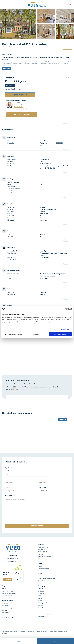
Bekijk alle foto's (9, 35)
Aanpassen (37, 334)
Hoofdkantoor (42, 616)
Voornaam (8, 479)
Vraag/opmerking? (10, 495)
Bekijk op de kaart (67, 49)
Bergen (40, 595)
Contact (41, 554)
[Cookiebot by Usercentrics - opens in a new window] (65, 309)
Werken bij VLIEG (43, 551)
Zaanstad (41, 609)
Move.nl (4, 588)
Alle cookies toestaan (60, 334)
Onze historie (42, 549)
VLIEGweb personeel (7, 595)
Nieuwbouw (41, 571)
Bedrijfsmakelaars (43, 619)
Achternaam (41, 479)
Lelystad (41, 605)
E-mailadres (8, 487)
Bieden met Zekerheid (8, 617)
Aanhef (7, 471)
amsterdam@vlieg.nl (20, 109)
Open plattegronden (20, 95)
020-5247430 (18, 107)
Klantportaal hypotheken (8, 591)
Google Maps (62, 419)
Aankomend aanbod (44, 568)
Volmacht (5, 610)
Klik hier (15, 389)
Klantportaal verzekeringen (9, 593)
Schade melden (6, 612)
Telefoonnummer (43, 487)
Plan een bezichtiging (22, 115)
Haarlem (41, 598)
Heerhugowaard (43, 602)
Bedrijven (41, 573)
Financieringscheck (7, 615)
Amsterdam (41, 591)
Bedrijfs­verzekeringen (8, 607)
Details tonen (65, 329)
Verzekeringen (6, 605)
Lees (7, 69)
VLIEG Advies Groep (43, 547)
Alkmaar (41, 588)
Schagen (41, 607)
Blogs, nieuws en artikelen (45, 556)
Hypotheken (5, 603)
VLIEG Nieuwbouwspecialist (45, 580)
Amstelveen (41, 593)
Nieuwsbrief (41, 558)
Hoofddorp (41, 600)
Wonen (40, 566)
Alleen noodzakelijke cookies (14, 334)
